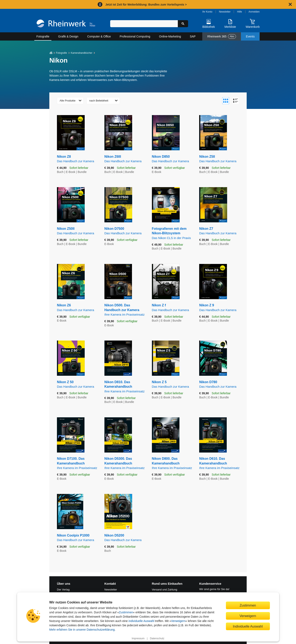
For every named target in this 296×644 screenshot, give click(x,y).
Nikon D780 (220, 384)
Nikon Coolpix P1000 (78, 538)
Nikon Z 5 (173, 384)
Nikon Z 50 (78, 384)
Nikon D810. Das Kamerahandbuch (125, 387)
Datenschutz (157, 638)
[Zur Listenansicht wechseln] (236, 101)
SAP (193, 36)
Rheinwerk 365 (222, 36)
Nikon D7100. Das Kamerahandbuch (78, 463)
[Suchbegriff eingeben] (144, 24)
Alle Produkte (68, 101)
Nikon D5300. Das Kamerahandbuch (125, 463)
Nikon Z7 (220, 231)
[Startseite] (66, 24)
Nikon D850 (173, 159)
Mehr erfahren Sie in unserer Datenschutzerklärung (82, 630)
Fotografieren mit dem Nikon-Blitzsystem (173, 233)
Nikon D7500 (125, 231)
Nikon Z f (173, 308)
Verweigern (178, 621)
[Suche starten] (183, 24)
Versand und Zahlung (165, 590)
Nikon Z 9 (220, 308)
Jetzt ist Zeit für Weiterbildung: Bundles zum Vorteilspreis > (146, 5)
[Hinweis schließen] (290, 4)
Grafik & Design (68, 36)
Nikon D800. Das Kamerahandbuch (173, 463)
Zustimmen (126, 612)
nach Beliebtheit (99, 101)
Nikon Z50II (78, 231)
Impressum (138, 638)
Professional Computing (135, 36)
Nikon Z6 (78, 308)
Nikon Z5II (220, 159)
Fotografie (43, 36)
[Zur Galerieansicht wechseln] (226, 101)
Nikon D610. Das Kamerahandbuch (220, 463)
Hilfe (239, 12)
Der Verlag (63, 590)
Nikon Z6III (125, 159)
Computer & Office (99, 36)
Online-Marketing (170, 36)
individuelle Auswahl (141, 621)
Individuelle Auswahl (248, 626)
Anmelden (254, 12)
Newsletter (225, 12)
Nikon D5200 (125, 538)
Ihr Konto (208, 12)
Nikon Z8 (78, 159)
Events (250, 36)
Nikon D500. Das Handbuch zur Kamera (125, 310)
